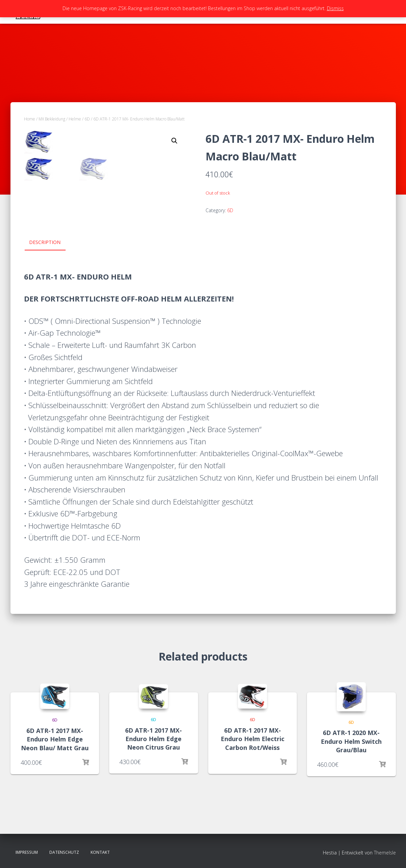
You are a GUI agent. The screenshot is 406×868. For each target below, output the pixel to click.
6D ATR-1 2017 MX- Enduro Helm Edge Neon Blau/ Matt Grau (55, 739)
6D (87, 119)
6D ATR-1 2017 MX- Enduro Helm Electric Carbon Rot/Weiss (253, 739)
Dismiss (335, 8)
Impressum (27, 852)
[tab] (50, 243)
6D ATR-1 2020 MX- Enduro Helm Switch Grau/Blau (351, 741)
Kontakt (100, 852)
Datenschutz (64, 852)
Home (30, 119)
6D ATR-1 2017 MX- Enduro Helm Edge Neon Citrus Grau (153, 739)
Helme (75, 119)
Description (45, 242)
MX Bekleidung (52, 119)
